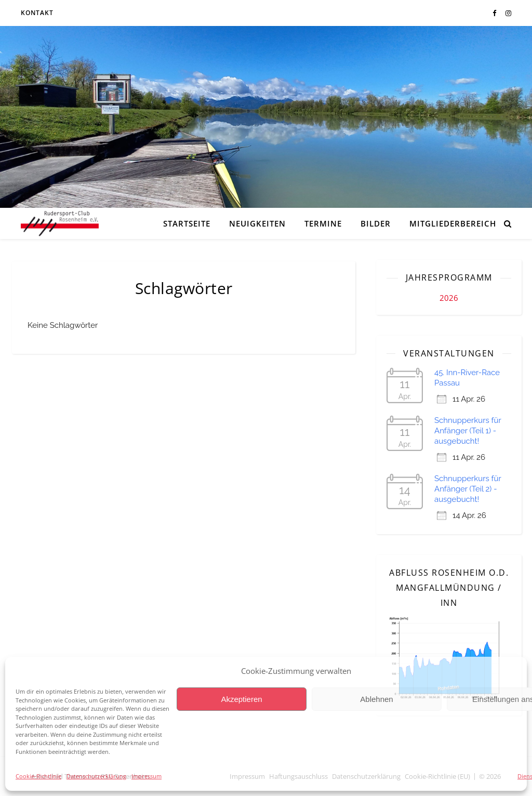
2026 (449, 298)
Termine (323, 223)
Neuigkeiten (257, 223)
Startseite (187, 223)
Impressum (147, 776)
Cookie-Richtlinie (38, 776)
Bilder (376, 223)
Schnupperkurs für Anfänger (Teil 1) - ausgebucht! (468, 431)
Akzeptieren (241, 699)
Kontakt (37, 13)
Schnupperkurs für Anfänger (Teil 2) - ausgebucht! (468, 489)
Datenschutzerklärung (96, 776)
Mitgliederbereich (453, 223)
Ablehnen (376, 699)
